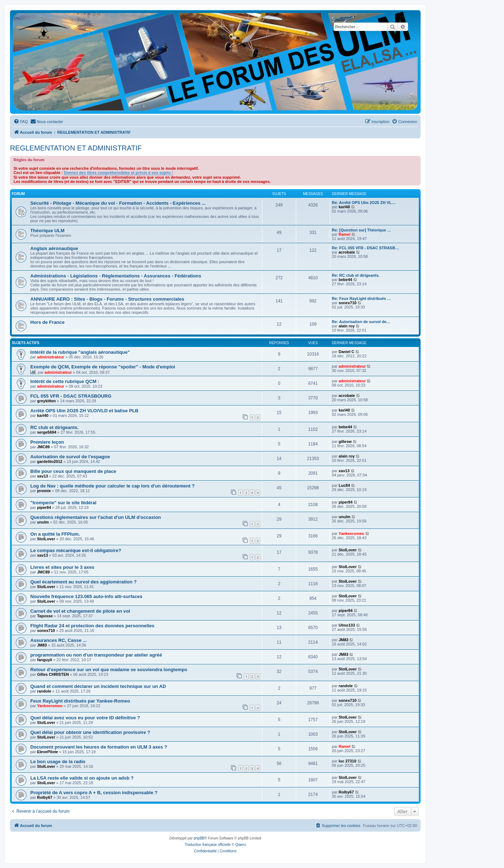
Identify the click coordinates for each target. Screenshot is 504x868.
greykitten (47, 401)
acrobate (347, 252)
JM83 (42, 645)
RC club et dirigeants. (55, 427)
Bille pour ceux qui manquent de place (73, 471)
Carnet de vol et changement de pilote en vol (80, 611)
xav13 (43, 476)
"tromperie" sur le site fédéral (63, 503)
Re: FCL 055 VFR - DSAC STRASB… (366, 248)
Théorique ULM (47, 231)
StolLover (46, 539)
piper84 (44, 507)
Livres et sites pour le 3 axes (62, 567)
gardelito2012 (50, 461)
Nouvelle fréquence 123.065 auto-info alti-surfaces (86, 596)
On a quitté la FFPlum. (55, 534)
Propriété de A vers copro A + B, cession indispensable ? (94, 793)
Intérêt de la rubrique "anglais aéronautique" (80, 352)
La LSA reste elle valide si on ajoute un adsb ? (82, 778)
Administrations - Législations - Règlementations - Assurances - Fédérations (116, 276)
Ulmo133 (347, 625)
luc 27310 (348, 761)
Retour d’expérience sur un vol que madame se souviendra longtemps (109, 670)
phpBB (199, 838)
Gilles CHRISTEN (53, 674)
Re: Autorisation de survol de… (361, 322)
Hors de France (47, 322)
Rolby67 (45, 797)
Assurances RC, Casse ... (58, 640)
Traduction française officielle (208, 845)
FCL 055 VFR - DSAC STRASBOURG (71, 396)
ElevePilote (48, 752)
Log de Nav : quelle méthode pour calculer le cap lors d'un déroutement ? (112, 486)
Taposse (45, 616)
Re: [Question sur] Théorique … (361, 230)
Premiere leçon (47, 442)
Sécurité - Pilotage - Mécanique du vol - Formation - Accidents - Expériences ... (118, 203)
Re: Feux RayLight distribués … (361, 298)
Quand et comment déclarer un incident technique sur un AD (98, 686)
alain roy (347, 326)
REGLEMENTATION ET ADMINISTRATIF (76, 148)
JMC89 (43, 447)
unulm (43, 522)
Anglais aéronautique (54, 248)
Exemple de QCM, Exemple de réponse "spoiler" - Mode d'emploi (103, 367)
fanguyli (45, 660)
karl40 (344, 207)
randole (44, 691)
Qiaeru (241, 845)
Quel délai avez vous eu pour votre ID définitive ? (85, 718)
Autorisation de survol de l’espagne (70, 457)
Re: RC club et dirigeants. (356, 275)
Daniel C (346, 352)
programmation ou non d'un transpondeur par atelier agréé (96, 655)
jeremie (44, 491)
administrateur (51, 357)
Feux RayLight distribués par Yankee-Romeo (80, 701)
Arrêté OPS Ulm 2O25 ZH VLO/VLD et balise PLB (84, 411)
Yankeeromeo (351, 533)
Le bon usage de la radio (58, 762)
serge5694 (47, 432)
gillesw (345, 441)
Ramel (344, 234)
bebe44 (345, 280)
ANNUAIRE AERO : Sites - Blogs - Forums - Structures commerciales (107, 299)
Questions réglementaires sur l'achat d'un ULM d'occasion (96, 517)
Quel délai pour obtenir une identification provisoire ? (90, 732)
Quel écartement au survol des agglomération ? (83, 582)
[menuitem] (21, 122)
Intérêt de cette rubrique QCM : (65, 381)
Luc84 (344, 485)
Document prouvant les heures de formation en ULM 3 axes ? (99, 747)
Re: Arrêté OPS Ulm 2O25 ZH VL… (364, 203)
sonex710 (348, 303)
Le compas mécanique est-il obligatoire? (76, 550)
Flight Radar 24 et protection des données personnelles (92, 626)
